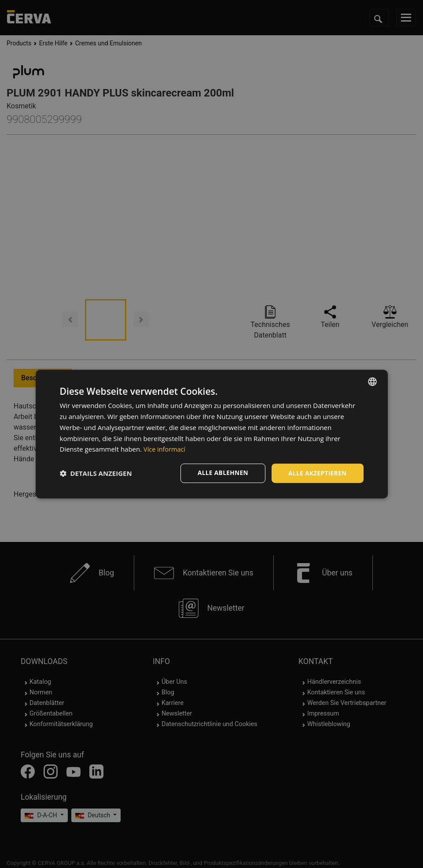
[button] (96, 473)
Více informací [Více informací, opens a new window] (165, 449)
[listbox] (372, 382)
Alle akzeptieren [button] (316, 473)
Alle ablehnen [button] (221, 473)
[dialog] (212, 434)
